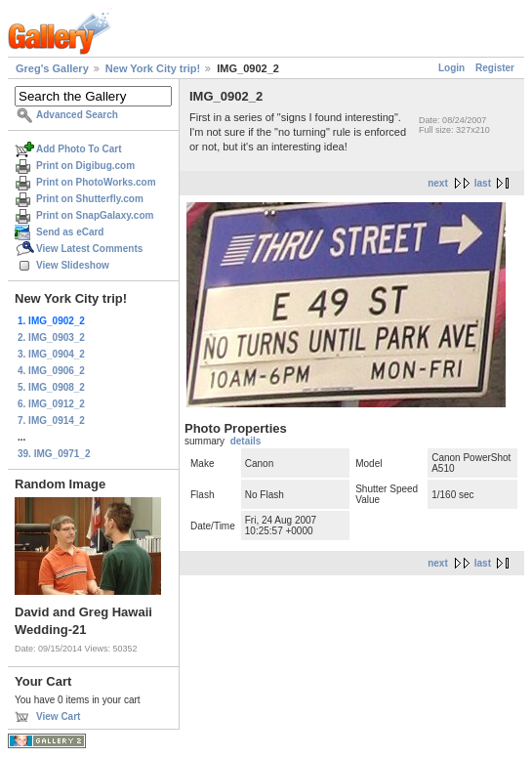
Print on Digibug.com (85, 166)
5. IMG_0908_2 (51, 387)
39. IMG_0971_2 (54, 454)
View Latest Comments (89, 249)
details (246, 441)
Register (495, 68)
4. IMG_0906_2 (51, 371)
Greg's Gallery (52, 68)
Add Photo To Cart (79, 149)
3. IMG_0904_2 (51, 354)
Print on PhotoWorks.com (96, 182)
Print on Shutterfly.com (90, 199)
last (483, 183)
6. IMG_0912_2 (51, 404)
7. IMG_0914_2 (51, 421)
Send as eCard (70, 232)
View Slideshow (73, 265)
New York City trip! (153, 68)
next (438, 183)
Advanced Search (77, 115)
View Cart (58, 716)
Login (451, 68)
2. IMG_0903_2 (51, 337)
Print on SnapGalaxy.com (95, 215)
